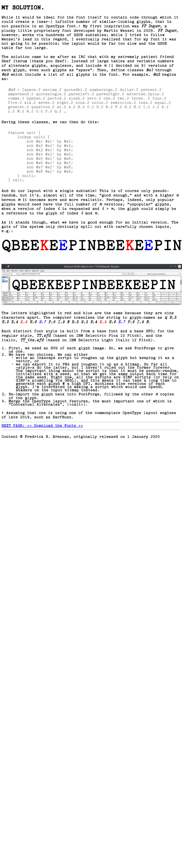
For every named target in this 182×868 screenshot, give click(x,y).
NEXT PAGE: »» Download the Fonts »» (42, 426)
